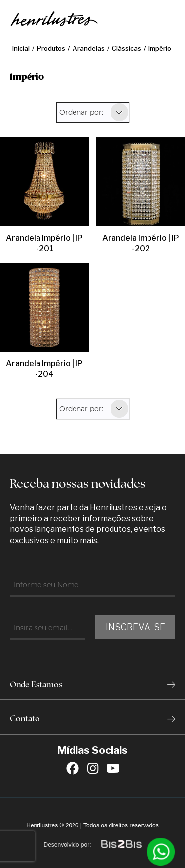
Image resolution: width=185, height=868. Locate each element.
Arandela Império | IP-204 (44, 369)
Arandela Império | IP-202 (141, 243)
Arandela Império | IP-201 (44, 243)
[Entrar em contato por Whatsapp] (161, 852)
